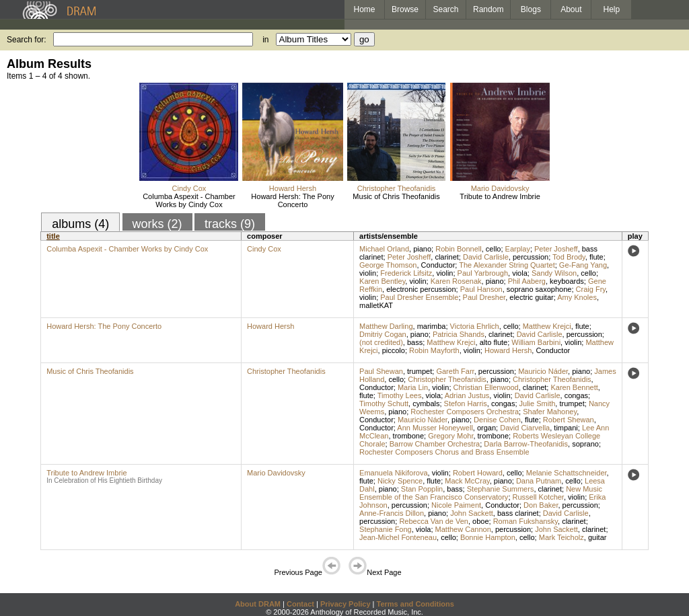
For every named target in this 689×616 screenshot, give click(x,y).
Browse (405, 9)
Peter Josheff (556, 249)
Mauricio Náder (543, 371)
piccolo (394, 350)
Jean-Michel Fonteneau (398, 537)
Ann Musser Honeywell (435, 428)
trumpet (420, 371)
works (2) (157, 224)
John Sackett (472, 513)
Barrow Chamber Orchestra (435, 444)
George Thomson (388, 265)
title (53, 236)
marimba (432, 326)
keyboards (567, 281)
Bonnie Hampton (488, 537)
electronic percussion (421, 289)
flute (596, 257)
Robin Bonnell (459, 249)
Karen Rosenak (456, 281)
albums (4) (80, 224)
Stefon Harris (466, 403)
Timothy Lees (400, 395)
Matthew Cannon (463, 529)
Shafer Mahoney (550, 412)
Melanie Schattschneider (567, 473)
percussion (531, 257)
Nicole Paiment (456, 505)
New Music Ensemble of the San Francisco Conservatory (481, 493)
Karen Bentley (382, 281)
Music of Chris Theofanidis (396, 196)
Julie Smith (538, 403)
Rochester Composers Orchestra (465, 412)
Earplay (518, 249)
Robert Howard (478, 473)
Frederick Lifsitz (406, 273)
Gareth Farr (455, 371)
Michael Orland (384, 249)
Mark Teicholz (561, 537)
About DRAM (258, 604)
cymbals (426, 403)
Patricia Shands (459, 334)
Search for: (27, 40)
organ (486, 428)
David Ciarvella (525, 428)
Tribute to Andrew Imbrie (500, 196)
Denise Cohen (497, 420)
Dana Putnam (539, 481)
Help (612, 9)
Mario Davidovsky (500, 188)
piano (422, 249)
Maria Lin (413, 387)
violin (368, 273)
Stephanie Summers (501, 489)
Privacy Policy (346, 604)
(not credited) (381, 342)
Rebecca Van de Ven (434, 521)
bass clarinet (518, 513)
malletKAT (376, 305)
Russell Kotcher (538, 497)
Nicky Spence (400, 481)
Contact (300, 604)
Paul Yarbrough (483, 273)
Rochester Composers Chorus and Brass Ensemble (444, 452)
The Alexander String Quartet (507, 265)
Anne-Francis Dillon (392, 513)
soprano (585, 444)
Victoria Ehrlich (475, 326)
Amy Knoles (577, 297)
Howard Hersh (293, 188)
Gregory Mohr (450, 436)
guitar (597, 537)
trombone (408, 436)
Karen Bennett (574, 387)
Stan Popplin (422, 489)
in (265, 40)
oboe (480, 521)
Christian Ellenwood (486, 387)
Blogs (531, 9)
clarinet (446, 257)
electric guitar (531, 297)
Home (364, 9)
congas (576, 395)
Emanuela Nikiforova (394, 473)
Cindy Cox (189, 188)
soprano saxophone (539, 289)
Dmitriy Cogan (383, 334)
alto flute (494, 342)
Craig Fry (591, 289)
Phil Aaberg (527, 281)
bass (415, 342)
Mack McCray (467, 481)
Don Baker (541, 505)
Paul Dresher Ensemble (419, 297)
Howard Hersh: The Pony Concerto (292, 200)
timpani (566, 428)
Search (446, 9)
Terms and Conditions (415, 604)
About (571, 9)
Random (488, 9)
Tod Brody (569, 257)
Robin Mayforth (434, 350)
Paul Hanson (481, 289)
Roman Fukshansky (525, 521)
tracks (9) (230, 224)
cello (494, 249)
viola (520, 273)
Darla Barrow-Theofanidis (526, 444)
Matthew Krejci (547, 326)
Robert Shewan (569, 420)
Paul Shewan (381, 371)
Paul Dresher (484, 297)
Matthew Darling (386, 326)
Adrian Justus (467, 395)
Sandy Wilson (554, 273)
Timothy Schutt (384, 403)
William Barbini (536, 342)
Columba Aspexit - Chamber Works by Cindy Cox (189, 200)
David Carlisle (486, 257)
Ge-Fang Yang (583, 265)
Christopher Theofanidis (397, 188)
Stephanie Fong (386, 529)
